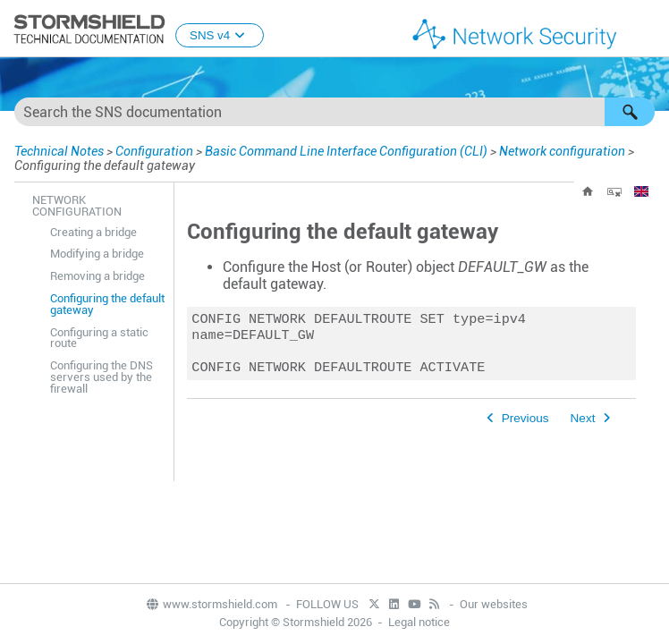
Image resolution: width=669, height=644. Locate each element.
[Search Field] (334, 112)
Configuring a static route (99, 338)
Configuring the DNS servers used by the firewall (102, 377)
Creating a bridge (93, 232)
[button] (630, 112)
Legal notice (419, 622)
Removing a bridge (97, 276)
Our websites (494, 604)
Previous (525, 425)
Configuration (154, 151)
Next (583, 425)
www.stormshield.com (211, 604)
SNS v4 (220, 35)
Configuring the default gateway (107, 304)
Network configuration (562, 151)
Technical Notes (59, 151)
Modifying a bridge (97, 254)
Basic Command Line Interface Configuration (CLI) (346, 151)
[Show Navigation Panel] (648, 30)
